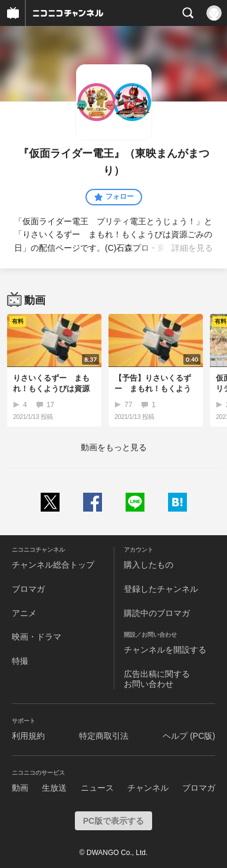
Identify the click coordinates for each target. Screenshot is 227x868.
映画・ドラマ (37, 637)
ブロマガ (28, 589)
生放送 (54, 788)
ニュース (97, 788)
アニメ (24, 613)
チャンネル (148, 788)
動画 (20, 788)
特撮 (20, 661)
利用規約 (28, 736)
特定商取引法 (104, 736)
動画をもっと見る (114, 447)
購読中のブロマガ (157, 613)
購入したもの (149, 565)
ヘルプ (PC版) (189, 736)
